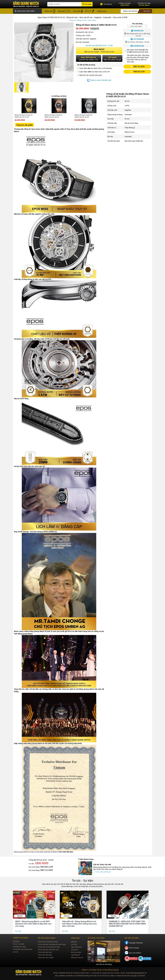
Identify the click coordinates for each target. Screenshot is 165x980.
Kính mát (74, 944)
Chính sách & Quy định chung (48, 941)
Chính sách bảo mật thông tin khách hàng (52, 944)
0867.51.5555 (47, 870)
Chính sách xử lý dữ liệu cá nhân (49, 947)
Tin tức (20, 916)
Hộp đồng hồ (75, 955)
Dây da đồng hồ (76, 947)
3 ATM (127, 105)
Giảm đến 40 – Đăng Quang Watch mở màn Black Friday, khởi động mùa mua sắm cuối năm (79, 923)
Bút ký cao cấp (76, 952)
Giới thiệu (16, 941)
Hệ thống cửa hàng (19, 946)
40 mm (127, 101)
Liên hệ (15, 952)
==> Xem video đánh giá (102, 872)
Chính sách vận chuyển (46, 957)
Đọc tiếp (18, 931)
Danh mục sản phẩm (25, 11)
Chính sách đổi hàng (45, 955)
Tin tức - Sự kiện (82, 880)
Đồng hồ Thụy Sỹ (77, 957)
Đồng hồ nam (82, 20)
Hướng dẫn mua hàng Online (23, 949)
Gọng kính (75, 949)
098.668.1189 (47, 866)
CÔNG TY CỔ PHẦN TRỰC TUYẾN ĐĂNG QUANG (100, 969)
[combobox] (137, 26)
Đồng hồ (74, 941)
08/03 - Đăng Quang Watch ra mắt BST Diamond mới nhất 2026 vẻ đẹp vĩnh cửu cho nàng (33, 923)
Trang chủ (72, 20)
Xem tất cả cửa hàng (104, 964)
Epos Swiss (92, 20)
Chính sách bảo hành (45, 952)
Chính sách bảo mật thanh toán (48, 949)
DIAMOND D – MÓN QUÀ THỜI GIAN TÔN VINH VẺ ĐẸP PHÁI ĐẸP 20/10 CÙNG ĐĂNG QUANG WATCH (127, 923)
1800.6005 (99, 45)
